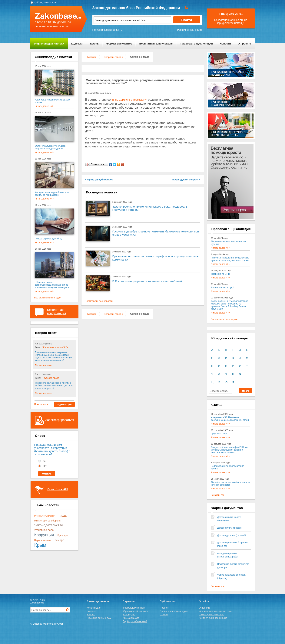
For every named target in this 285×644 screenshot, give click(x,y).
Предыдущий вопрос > (186, 180)
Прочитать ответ (44, 365)
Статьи (164, 614)
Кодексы (77, 44)
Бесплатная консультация (156, 44)
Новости (225, 44)
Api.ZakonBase (131, 618)
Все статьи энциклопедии (48, 298)
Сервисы (129, 601)
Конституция (94, 608)
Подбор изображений (135, 621)
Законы (94, 44)
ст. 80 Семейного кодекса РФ (129, 100)
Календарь (129, 614)
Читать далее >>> (44, 106)
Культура (63, 535)
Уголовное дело (44, 530)
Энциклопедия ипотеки (49, 44)
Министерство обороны (48, 521)
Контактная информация (213, 618)
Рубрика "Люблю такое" (45, 516)
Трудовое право (51, 378)
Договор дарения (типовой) (232, 535)
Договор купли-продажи (230, 528)
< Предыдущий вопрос (99, 180)
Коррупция (44, 535)
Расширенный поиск (190, 30)
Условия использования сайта (216, 611)
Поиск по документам (99, 618)
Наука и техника (43, 540)
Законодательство (49, 525)
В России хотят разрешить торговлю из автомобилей (147, 281)
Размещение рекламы (211, 614)
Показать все (41, 404)
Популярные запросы (106, 30)
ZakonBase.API (58, 489)
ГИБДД (63, 516)
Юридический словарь (135, 611)
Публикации (168, 601)
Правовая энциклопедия (197, 44)
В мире (60, 540)
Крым (40, 545)
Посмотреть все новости (99, 301)
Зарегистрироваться (60, 420)
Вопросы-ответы (113, 57)
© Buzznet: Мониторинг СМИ (47, 624)
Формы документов (119, 44)
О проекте (244, 44)
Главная (92, 57)
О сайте (204, 601)
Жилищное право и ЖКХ (55, 347)
